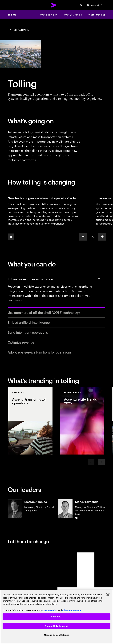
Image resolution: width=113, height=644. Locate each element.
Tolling (12, 14)
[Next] (101, 462)
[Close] (108, 595)
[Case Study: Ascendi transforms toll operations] (30, 421)
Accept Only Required (57, 626)
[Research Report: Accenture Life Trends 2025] (82, 421)
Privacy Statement (72, 610)
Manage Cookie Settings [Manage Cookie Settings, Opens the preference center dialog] (57, 635)
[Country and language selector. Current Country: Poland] (95, 5)
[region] (56, 617)
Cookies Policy (50, 610)
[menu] (9, 5)
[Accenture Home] (53, 5)
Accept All (56, 617)
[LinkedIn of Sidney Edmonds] (76, 518)
